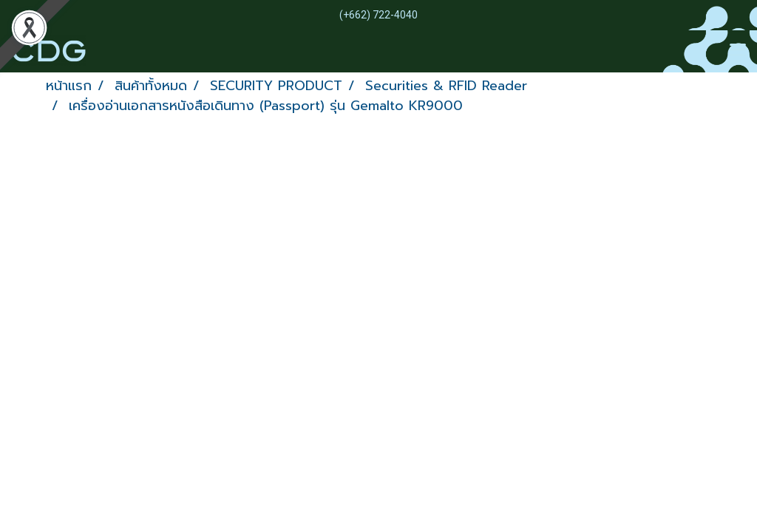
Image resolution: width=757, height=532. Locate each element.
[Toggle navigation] (738, 51)
